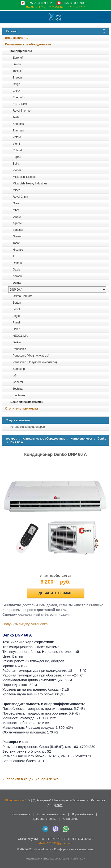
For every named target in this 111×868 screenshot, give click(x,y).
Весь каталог (15, 38)
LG (15, 375)
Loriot (16, 309)
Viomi (16, 144)
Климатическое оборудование (28, 44)
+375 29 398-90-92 (39, 3)
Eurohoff (18, 58)
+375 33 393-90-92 (75, 3)
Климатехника (21, 814)
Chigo (16, 84)
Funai (16, 323)
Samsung (19, 369)
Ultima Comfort (22, 296)
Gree (16, 203)
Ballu (16, 164)
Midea (17, 190)
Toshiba (18, 389)
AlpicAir (18, 223)
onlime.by (79, 859)
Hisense (18, 250)
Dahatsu (18, 263)
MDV (16, 210)
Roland (17, 150)
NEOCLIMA (20, 336)
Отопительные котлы (21, 408)
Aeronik (18, 276)
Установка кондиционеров (28, 427)
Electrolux (19, 395)
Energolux (19, 97)
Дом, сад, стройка (44, 819)
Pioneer (18, 170)
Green (17, 236)
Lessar (17, 217)
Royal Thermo (22, 111)
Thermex (18, 131)
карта (59, 805)
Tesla (16, 117)
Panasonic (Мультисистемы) (31, 356)
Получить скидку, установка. (26, 624)
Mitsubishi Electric (24, 177)
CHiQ (16, 91)
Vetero (17, 137)
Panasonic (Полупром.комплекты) (35, 362)
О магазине (71, 819)
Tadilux (17, 71)
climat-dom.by (43, 849)
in (6, 853)
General (18, 382)
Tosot (16, 243)
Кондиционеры (21, 51)
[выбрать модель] (57, 290)
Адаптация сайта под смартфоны (48, 859)
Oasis (16, 270)
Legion (17, 316)
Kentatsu (18, 124)
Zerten (17, 303)
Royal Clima (20, 197)
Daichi (17, 64)
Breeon (17, 78)
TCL (15, 256)
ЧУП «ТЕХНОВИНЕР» (55, 839)
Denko (17, 283)
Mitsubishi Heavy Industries (30, 183)
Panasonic (19, 349)
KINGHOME (20, 104)
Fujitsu (17, 157)
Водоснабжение (83, 814)
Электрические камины (27, 402)
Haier (16, 329)
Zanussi (18, 230)
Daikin (17, 342)
